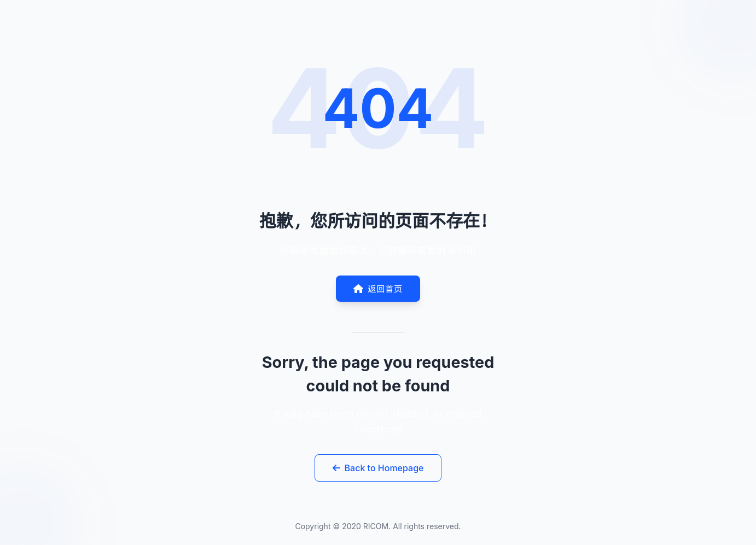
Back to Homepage (378, 468)
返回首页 (378, 289)
